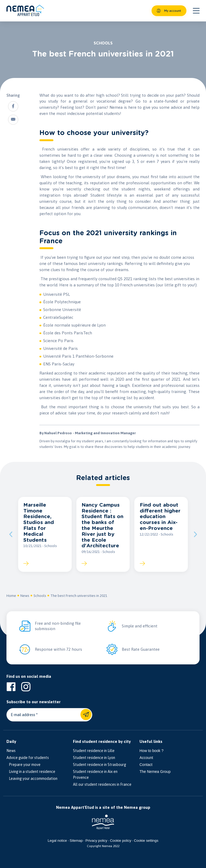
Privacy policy (96, 841)
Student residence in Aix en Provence (95, 775)
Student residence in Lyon (94, 758)
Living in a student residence (31, 772)
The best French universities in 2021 (79, 596)
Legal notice (57, 841)
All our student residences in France (102, 784)
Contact (146, 765)
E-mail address (23, 715)
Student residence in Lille (94, 751)
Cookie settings (146, 841)
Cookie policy (121, 841)
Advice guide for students (28, 758)
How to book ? (152, 751)
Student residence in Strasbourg (100, 765)
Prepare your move (23, 765)
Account (146, 758)
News (25, 596)
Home (11, 596)
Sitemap (76, 841)
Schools (40, 596)
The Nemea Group (155, 772)
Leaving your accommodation (32, 779)
